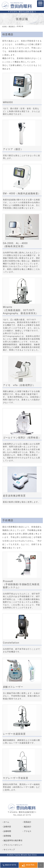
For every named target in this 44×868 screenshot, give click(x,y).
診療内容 (7, 827)
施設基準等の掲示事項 (13, 841)
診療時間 (7, 831)
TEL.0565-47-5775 (22, 815)
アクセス (28, 831)
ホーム (6, 822)
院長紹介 (28, 822)
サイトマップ (9, 850)
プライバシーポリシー (13, 845)
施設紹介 (28, 827)
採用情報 (7, 836)
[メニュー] (40, 4)
